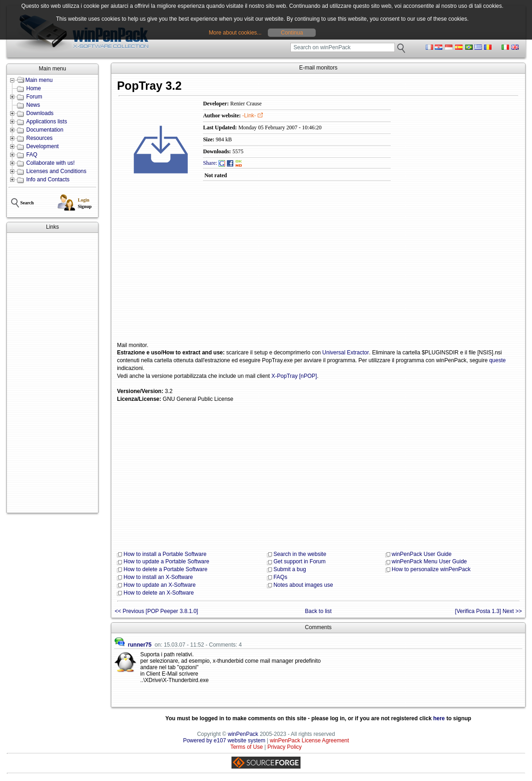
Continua (292, 33)
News (33, 105)
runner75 (140, 645)
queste (497, 360)
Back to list (318, 611)
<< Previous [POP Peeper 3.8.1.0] (156, 611)
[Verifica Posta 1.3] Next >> (489, 611)
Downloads (40, 113)
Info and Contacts (48, 179)
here (439, 718)
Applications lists (47, 121)
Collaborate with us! (50, 163)
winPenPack (243, 734)
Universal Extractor (345, 353)
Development (43, 146)
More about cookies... (235, 33)
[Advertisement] (52, 373)
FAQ (32, 155)
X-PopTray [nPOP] (294, 376)
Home (34, 88)
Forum (34, 97)
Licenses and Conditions (56, 171)
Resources (39, 138)
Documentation (45, 130)
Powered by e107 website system (224, 741)
